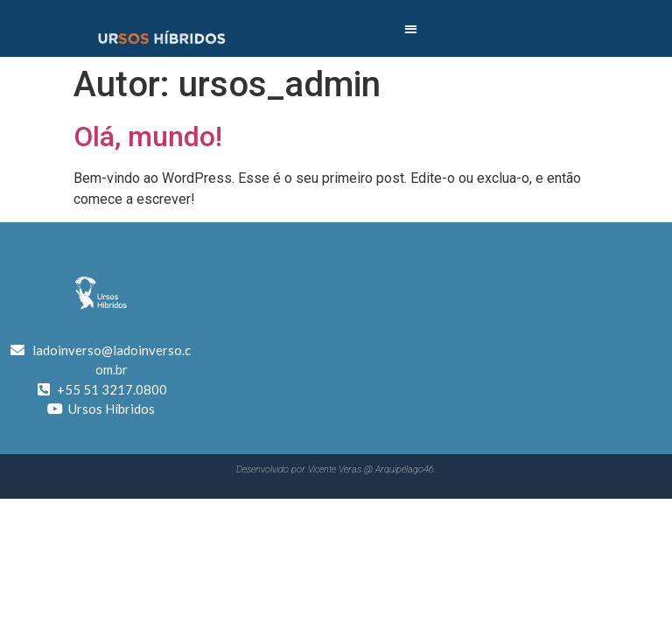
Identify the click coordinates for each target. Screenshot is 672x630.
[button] (411, 28)
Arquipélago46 (405, 469)
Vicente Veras (335, 469)
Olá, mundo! (148, 136)
